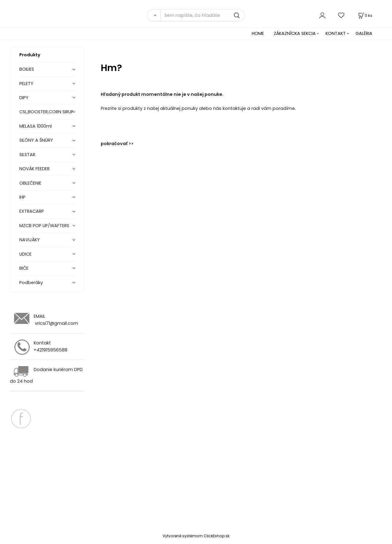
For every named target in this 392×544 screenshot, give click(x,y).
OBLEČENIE (30, 183)
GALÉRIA (364, 33)
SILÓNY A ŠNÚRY (36, 140)
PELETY (26, 84)
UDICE (25, 254)
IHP (22, 197)
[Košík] (365, 15)
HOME (258, 33)
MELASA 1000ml (36, 126)
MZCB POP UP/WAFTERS (44, 226)
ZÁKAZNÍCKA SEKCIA (295, 33)
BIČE (24, 268)
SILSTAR (27, 155)
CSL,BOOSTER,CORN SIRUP (46, 112)
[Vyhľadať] (154, 15)
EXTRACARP (32, 211)
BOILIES (27, 69)
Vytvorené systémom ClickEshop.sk (196, 536)
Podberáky (31, 283)
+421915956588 (51, 350)
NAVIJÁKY (30, 240)
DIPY (24, 98)
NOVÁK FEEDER (34, 169)
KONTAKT (336, 33)
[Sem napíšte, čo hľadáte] (203, 15)
